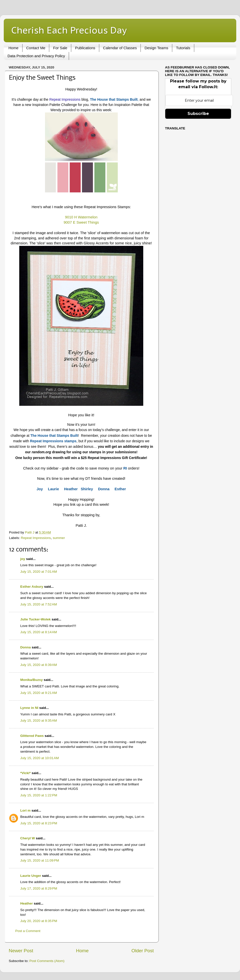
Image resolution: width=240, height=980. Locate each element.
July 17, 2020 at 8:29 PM (39, 888)
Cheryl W (28, 838)
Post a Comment (28, 931)
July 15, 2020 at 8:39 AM (39, 665)
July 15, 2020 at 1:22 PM (39, 795)
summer (59, 538)
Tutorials (183, 48)
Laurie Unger (31, 876)
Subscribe (198, 114)
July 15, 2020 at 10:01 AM (39, 758)
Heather (26, 903)
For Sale (60, 48)
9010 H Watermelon (81, 217)
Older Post (143, 951)
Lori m (25, 810)
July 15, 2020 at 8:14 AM (39, 632)
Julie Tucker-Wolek (35, 619)
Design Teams (156, 48)
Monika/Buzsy (31, 680)
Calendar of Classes (120, 48)
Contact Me (36, 48)
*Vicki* (25, 773)
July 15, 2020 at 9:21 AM (39, 693)
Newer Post (21, 951)
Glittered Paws (32, 736)
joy (23, 559)
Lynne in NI (29, 708)
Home (13, 48)
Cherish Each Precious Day (69, 30)
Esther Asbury (32, 587)
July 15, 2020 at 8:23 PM (39, 823)
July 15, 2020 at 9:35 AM (39, 721)
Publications (85, 48)
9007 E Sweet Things (81, 222)
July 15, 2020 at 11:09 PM (40, 860)
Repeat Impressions (65, 99)
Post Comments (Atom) (47, 961)
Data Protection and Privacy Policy (36, 56)
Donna (25, 647)
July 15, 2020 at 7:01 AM (39, 572)
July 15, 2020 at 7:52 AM (39, 604)
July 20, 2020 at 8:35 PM (39, 921)
